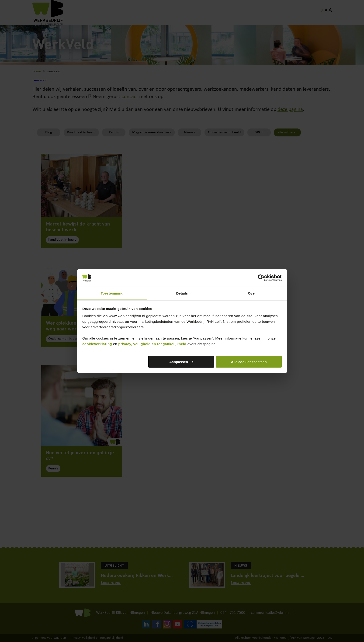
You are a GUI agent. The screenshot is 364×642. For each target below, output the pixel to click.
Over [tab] (252, 293)
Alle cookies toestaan (249, 362)
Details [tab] (182, 293)
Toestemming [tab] (112, 293)
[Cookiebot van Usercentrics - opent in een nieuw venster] (261, 278)
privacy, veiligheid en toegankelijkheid (152, 344)
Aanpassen (181, 362)
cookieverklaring (97, 344)
